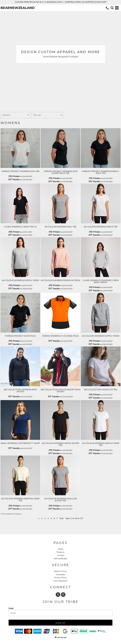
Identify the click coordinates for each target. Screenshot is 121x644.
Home (61, 549)
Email (11, 608)
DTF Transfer (14, 180)
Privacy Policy (61, 578)
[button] (112, 8)
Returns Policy (60, 571)
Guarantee (60, 574)
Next (61, 518)
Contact (61, 555)
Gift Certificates (60, 559)
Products (60, 552)
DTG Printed (14, 176)
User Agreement (60, 581)
